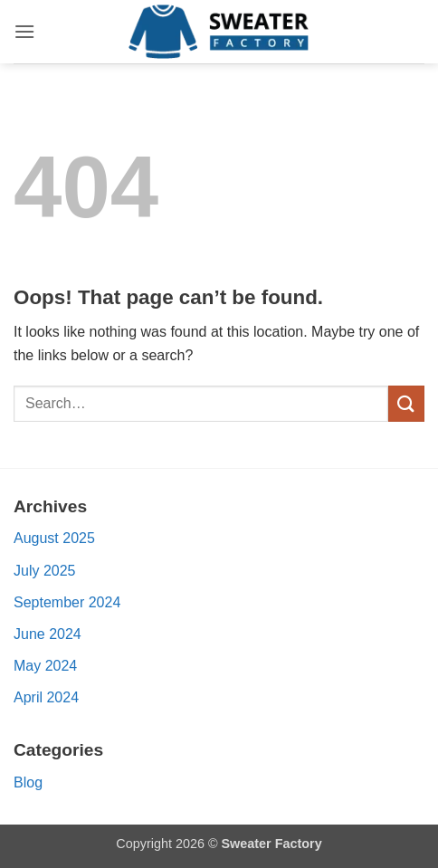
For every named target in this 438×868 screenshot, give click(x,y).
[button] (24, 31)
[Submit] (406, 403)
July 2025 (45, 571)
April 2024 (46, 697)
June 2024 (48, 634)
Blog (28, 782)
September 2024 (67, 602)
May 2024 (45, 666)
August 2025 (54, 538)
